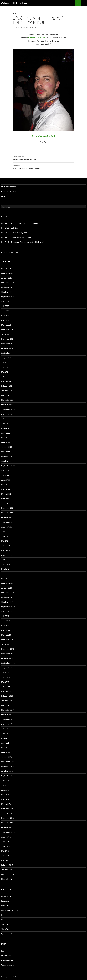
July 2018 (5, 672)
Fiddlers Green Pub (37, 38)
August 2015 (6, 837)
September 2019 (8, 607)
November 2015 (8, 823)
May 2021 (5, 541)
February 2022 (7, 499)
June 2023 (5, 423)
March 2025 (6, 325)
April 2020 (6, 574)
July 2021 (5, 531)
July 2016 (5, 785)
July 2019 (5, 616)
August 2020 (6, 555)
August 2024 (6, 358)
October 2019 (7, 602)
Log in (4, 951)
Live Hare (5, 906)
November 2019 (8, 597)
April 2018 (6, 686)
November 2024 (8, 344)
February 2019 (7, 640)
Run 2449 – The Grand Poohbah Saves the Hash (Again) (23, 242)
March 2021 (6, 550)
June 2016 (5, 790)
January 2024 (7, 391)
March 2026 (6, 268)
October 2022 (7, 461)
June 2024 (5, 367)
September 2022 (8, 466)
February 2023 (7, 442)
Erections (5, 901)
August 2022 (6, 470)
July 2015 (5, 842)
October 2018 (7, 658)
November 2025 (8, 287)
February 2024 (7, 386)
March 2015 (6, 860)
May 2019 (5, 625)
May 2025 (5, 315)
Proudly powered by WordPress (12, 977)
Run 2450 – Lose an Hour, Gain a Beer (16, 237)
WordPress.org (7, 965)
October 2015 (7, 827)
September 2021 (8, 522)
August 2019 (6, 611)
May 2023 (5, 428)
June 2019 (5, 621)
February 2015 (7, 865)
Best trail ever (7, 896)
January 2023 (7, 447)
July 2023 (5, 419)
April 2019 (6, 630)
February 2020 (7, 583)
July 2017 (5, 729)
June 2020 (5, 564)
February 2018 (7, 696)
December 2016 (8, 762)
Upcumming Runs (9, 192)
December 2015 (8, 818)
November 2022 (8, 456)
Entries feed (6, 956)
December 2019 (8, 593)
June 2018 (5, 677)
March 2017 (6, 748)
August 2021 (6, 527)
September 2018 (8, 663)
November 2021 (8, 513)
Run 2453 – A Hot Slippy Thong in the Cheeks (20, 223)
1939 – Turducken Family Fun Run (44, 167)
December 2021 (8, 508)
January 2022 (7, 503)
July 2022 (5, 475)
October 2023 (7, 405)
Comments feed (8, 960)
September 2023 (8, 409)
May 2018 (5, 682)
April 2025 (6, 320)
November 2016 (8, 766)
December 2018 (8, 649)
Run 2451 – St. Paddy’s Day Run (14, 233)
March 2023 (6, 438)
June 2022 (5, 480)
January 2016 (7, 813)
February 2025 (7, 330)
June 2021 (5, 536)
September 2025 (8, 297)
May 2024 (5, 372)
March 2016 (6, 804)
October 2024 (7, 348)
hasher (35, 28)
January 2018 (7, 701)
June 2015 (5, 846)
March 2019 (6, 635)
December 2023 (8, 395)
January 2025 (7, 334)
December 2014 (8, 874)
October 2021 (7, 517)
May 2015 (5, 851)
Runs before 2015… (9, 187)
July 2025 (5, 306)
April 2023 (6, 433)
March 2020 (6, 578)
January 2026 (7, 278)
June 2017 (5, 733)
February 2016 (7, 809)
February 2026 (7, 273)
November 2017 (8, 710)
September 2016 (8, 776)
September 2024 (8, 353)
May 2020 (5, 569)
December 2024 (8, 339)
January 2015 (7, 870)
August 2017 (6, 724)
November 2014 (8, 879)
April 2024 (6, 376)
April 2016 (6, 799)
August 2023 (6, 414)
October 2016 (7, 771)
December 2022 (8, 452)
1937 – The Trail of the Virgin (44, 157)
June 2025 (5, 311)
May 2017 (5, 738)
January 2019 (7, 644)
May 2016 (5, 795)
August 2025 (6, 301)
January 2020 (7, 588)
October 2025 (7, 292)
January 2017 (7, 757)
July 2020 (5, 560)
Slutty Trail (6, 929)
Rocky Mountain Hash (10, 910)
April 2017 (6, 743)
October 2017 (7, 715)
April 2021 (6, 546)
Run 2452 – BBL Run (10, 228)
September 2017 (8, 719)
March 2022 (6, 494)
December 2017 (8, 705)
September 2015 (8, 832)
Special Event (7, 934)
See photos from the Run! (44, 136)
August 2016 (6, 780)
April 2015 (6, 856)
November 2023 (8, 400)
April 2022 (6, 489)
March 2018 (6, 691)
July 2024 (5, 362)
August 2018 (6, 668)
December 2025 (8, 283)
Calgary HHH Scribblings (14, 3)
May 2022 (5, 485)
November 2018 (8, 654)
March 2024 (6, 381)
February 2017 (7, 752)
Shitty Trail (6, 924)
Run (14, 14)
